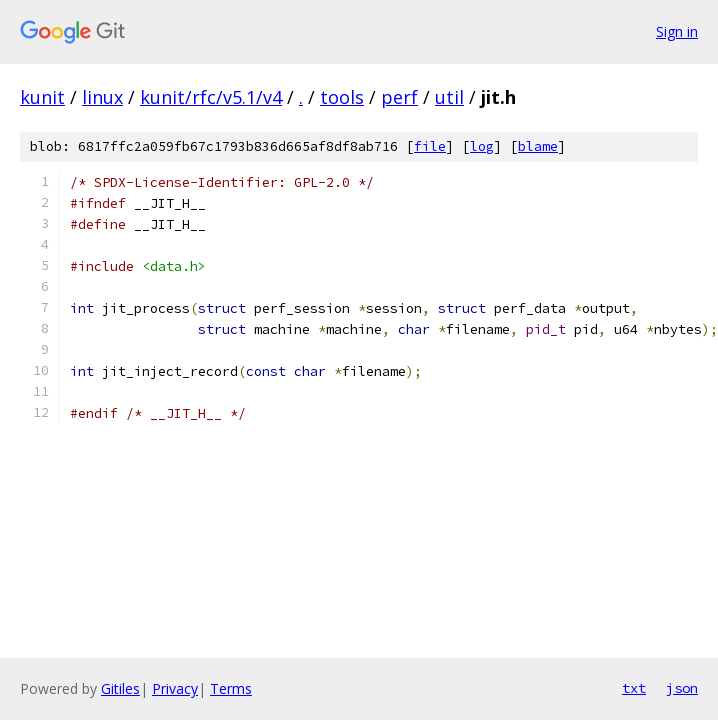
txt (634, 688)
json (682, 688)
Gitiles (120, 688)
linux (102, 97)
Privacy (175, 688)
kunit (42, 97)
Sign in (677, 31)
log (482, 146)
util (449, 97)
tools (342, 97)
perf (399, 97)
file (430, 146)
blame (538, 146)
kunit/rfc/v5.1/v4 (211, 97)
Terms (231, 688)
